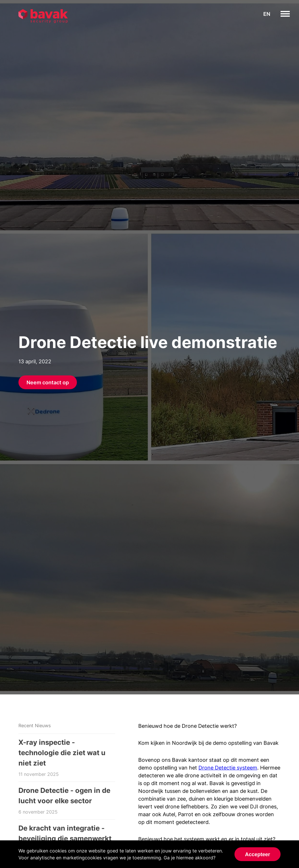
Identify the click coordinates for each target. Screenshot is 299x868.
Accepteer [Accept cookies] (257, 854)
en (267, 14)
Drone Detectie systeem (228, 768)
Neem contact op (48, 382)
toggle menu (290, 14)
